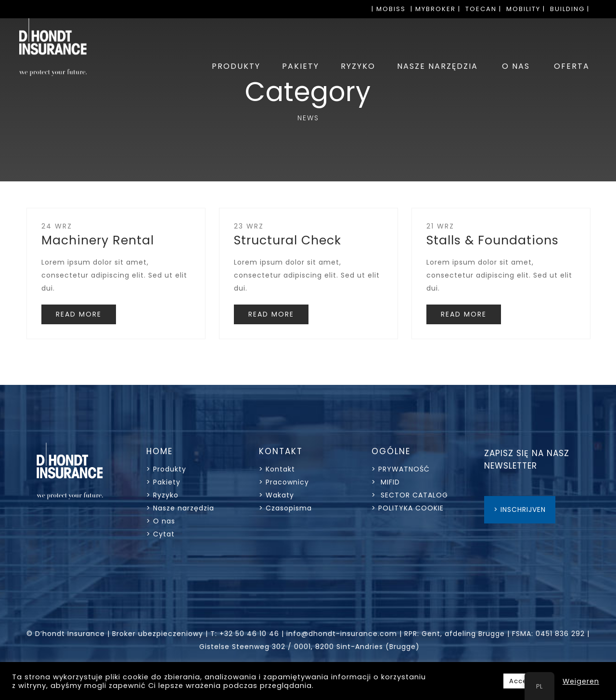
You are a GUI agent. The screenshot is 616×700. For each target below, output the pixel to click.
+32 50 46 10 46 (249, 634)
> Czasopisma (285, 508)
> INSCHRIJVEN (520, 509)
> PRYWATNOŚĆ (401, 469)
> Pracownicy (284, 482)
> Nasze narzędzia (180, 508)
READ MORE (79, 314)
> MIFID (386, 482)
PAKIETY (301, 66)
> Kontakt (278, 469)
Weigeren (581, 681)
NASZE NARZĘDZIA (437, 66)
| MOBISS (389, 9)
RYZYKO (358, 66)
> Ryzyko (162, 495)
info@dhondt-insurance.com (342, 634)
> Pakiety (163, 482)
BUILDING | (570, 9)
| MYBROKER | (436, 9)
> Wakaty (276, 495)
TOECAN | (483, 9)
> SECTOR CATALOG (410, 495)
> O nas (161, 521)
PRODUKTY (236, 66)
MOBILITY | (526, 9)
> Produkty (166, 469)
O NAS (516, 66)
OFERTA (572, 66)
